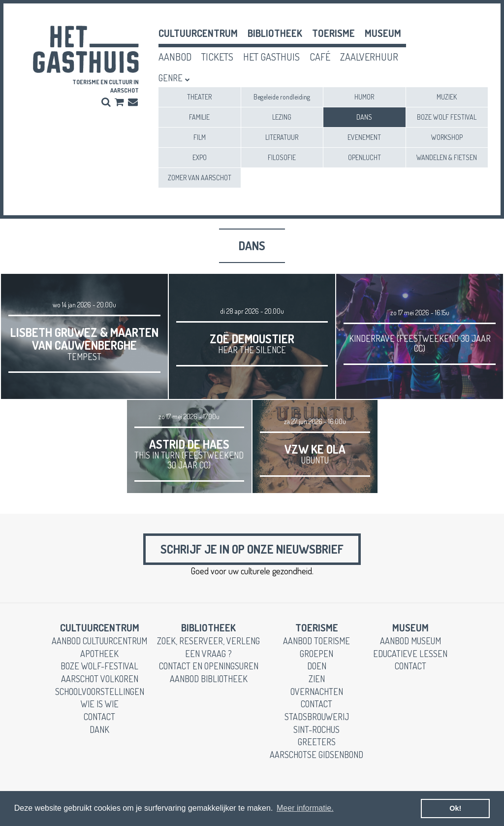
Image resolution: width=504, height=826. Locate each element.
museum (383, 33)
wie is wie (100, 704)
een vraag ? (208, 654)
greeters (317, 742)
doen (317, 666)
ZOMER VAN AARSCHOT (200, 178)
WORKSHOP (447, 137)
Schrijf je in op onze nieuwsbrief (252, 549)
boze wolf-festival (99, 666)
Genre (171, 78)
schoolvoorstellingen (100, 692)
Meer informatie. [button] (305, 808)
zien (317, 679)
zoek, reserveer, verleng (208, 641)
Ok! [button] (455, 808)
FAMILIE (199, 117)
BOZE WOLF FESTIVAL (447, 117)
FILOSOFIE (282, 157)
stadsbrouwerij (317, 717)
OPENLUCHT (364, 157)
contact (99, 717)
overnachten (317, 692)
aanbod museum (410, 641)
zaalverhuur (369, 57)
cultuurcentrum (198, 33)
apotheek (99, 654)
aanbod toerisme (316, 641)
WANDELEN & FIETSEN (447, 157)
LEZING (282, 117)
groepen (316, 654)
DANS (364, 117)
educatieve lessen (410, 654)
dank (99, 729)
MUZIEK (447, 97)
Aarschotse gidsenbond (316, 755)
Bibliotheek (275, 33)
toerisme (333, 33)
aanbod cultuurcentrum (99, 641)
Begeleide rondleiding (282, 97)
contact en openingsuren (209, 666)
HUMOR (364, 97)
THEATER (199, 97)
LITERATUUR (282, 137)
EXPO (200, 157)
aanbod (175, 57)
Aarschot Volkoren (100, 679)
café (320, 57)
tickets (217, 57)
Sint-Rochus (316, 729)
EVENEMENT (364, 137)
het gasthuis (271, 57)
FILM (200, 137)
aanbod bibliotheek (209, 679)
